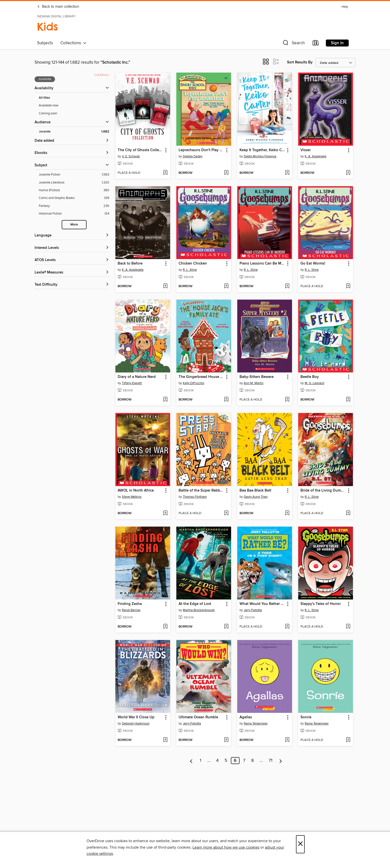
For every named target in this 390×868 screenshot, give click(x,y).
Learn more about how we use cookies (226, 847)
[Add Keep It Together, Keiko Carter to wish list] (287, 173)
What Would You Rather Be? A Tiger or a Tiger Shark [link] (262, 604)
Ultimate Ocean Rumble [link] (198, 717)
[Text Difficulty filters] (72, 285)
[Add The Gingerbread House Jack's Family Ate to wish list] (226, 400)
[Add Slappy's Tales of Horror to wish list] (348, 627)
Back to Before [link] (130, 264)
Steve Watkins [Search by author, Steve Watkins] (132, 497)
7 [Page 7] (244, 761)
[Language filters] (72, 236)
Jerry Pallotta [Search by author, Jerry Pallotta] (253, 610)
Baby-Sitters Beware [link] (257, 377)
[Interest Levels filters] (72, 248)
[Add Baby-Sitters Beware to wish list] (287, 400)
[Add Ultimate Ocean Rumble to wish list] (226, 740)
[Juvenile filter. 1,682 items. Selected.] (74, 132)
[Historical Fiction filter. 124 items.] (74, 214)
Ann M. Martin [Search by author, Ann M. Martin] (254, 383)
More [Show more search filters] (74, 225)
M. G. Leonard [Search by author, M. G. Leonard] (314, 383)
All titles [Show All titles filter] (44, 98)
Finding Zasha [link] (130, 604)
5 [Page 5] (226, 761)
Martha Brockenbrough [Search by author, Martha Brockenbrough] (199, 610)
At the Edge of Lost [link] (195, 604)
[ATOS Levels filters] (72, 260)
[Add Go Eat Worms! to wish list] (348, 286)
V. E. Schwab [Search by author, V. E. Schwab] (131, 156)
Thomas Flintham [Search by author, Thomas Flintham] (195, 497)
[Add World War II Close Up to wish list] (165, 740)
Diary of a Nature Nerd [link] (137, 377)
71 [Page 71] (270, 761)
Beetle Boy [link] (310, 377)
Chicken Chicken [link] (193, 264)
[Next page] (281, 761)
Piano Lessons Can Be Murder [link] (262, 264)
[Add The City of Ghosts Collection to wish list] (165, 173)
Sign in (337, 43)
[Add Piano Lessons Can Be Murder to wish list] (287, 286)
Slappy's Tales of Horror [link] (321, 604)
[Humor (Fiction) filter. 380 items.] (74, 190)
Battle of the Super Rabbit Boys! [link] (201, 491)
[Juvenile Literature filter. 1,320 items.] (74, 183)
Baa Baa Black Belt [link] (255, 491)
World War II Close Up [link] (136, 717)
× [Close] (300, 844)
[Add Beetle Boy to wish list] (348, 400)
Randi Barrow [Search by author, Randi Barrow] (131, 610)
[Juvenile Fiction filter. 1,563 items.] (74, 175)
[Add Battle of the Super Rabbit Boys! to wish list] (226, 513)
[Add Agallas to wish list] (287, 740)
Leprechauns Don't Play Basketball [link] (201, 150)
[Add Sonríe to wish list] (348, 740)
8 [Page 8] (252, 761)
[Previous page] (191, 761)
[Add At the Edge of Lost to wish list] (226, 627)
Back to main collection (58, 7)
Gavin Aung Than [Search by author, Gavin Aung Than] (256, 497)
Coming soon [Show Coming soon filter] (48, 113)
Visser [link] (306, 150)
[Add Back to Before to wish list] (165, 286)
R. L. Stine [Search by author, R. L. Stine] (190, 270)
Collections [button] (73, 43)
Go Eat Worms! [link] (313, 264)
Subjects (45, 43)
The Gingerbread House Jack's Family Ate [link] (201, 377)
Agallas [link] (246, 717)
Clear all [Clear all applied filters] (102, 75)
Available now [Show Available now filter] (49, 105)
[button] (293, 44)
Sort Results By (300, 62)
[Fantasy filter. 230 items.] (74, 206)
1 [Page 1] (200, 761)
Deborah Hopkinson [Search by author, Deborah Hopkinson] (136, 724)
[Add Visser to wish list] (348, 173)
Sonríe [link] (306, 717)
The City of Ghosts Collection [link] (140, 150)
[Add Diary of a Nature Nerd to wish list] (165, 400)
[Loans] (316, 44)
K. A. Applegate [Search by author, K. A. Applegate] (316, 156)
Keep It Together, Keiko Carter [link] (262, 150)
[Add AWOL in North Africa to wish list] (165, 513)
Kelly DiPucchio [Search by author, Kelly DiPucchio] (194, 383)
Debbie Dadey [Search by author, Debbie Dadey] (193, 156)
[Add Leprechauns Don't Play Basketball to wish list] (226, 173)
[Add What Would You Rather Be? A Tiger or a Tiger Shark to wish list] (287, 627)
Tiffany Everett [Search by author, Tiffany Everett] (132, 383)
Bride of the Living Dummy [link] (323, 491)
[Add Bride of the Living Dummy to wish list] (348, 513)
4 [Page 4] (217, 761)
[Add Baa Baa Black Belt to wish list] (287, 513)
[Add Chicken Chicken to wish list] (226, 286)
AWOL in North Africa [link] (136, 491)
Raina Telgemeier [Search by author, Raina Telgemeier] (256, 724)
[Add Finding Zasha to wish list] (165, 627)
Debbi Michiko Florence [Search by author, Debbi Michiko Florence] (260, 156)
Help (345, 7)
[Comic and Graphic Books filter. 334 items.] (74, 198)
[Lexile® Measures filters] (72, 273)
